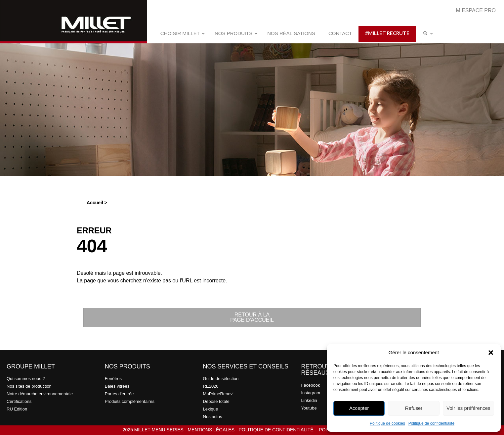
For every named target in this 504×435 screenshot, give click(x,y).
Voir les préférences (468, 408)
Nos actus (213, 417)
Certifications (19, 401)
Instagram (311, 393)
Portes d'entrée (119, 394)
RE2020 (211, 386)
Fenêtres (113, 379)
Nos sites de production (29, 386)
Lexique (211, 409)
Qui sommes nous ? (26, 379)
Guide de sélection (221, 379)
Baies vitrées (117, 386)
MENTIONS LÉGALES (211, 430)
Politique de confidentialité (431, 423)
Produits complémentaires (130, 401)
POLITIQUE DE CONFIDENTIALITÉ (276, 430)
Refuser (414, 408)
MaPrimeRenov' (218, 394)
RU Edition (17, 409)
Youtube (309, 408)
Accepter (359, 408)
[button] (491, 353)
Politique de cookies (387, 423)
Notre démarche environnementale (40, 394)
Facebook (310, 385)
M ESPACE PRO (476, 10)
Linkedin (309, 400)
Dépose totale (216, 401)
